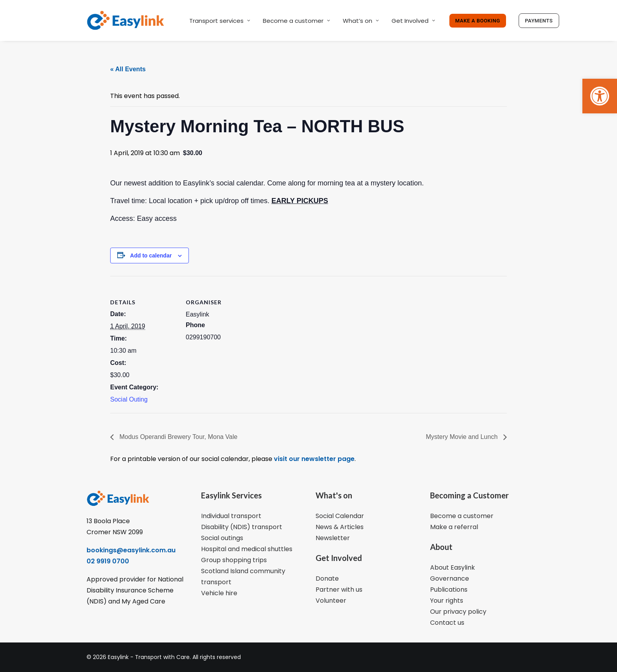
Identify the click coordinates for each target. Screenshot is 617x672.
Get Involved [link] (413, 21)
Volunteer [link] (331, 601)
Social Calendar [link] (340, 516)
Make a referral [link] (454, 527)
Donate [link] (327, 579)
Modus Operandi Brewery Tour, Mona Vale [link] (177, 437)
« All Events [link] (128, 69)
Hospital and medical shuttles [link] (247, 549)
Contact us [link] (447, 623)
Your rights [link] (447, 601)
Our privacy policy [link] (458, 612)
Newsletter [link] (333, 538)
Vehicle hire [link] (219, 593)
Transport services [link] (220, 21)
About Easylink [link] (453, 567)
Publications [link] (449, 590)
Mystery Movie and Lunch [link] (463, 437)
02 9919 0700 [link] (108, 561)
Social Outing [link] (129, 399)
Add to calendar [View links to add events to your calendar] (151, 255)
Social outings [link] (222, 538)
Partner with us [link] (339, 590)
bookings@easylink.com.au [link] (131, 550)
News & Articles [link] (340, 527)
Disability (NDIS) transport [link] (242, 527)
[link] (600, 96)
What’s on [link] (361, 21)
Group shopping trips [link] (234, 560)
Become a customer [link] (296, 21)
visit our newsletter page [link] (313, 459)
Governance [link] (450, 579)
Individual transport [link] (231, 516)
